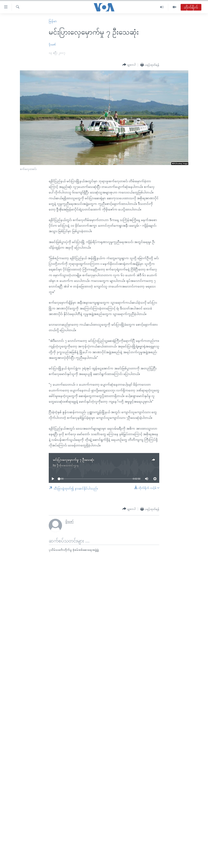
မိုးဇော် (52, 44)
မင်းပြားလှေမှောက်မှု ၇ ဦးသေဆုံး (73, 460)
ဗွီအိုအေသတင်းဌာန (68, 465)
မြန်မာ (53, 21)
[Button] (129, 65)
